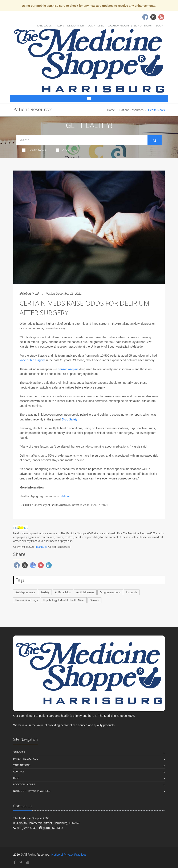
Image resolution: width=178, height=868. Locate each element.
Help (59, 26)
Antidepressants (25, 592)
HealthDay (41, 547)
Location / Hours (119, 26)
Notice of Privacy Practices (32, 791)
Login (160, 26)
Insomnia (132, 592)
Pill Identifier (75, 26)
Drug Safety (70, 419)
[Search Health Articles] (82, 140)
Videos (64, 150)
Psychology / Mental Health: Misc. (64, 600)
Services (19, 752)
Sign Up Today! (143, 26)
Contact (19, 772)
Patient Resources (132, 110)
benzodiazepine (68, 369)
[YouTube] (28, 862)
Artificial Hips (63, 592)
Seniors (94, 600)
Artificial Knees (85, 592)
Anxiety (45, 592)
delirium (66, 496)
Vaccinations (22, 765)
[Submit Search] (155, 140)
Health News (34, 150)
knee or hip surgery (32, 360)
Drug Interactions (110, 592)
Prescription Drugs (27, 600)
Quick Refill (96, 26)
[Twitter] (21, 862)
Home (111, 110)
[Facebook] (15, 862)
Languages (44, 26)
